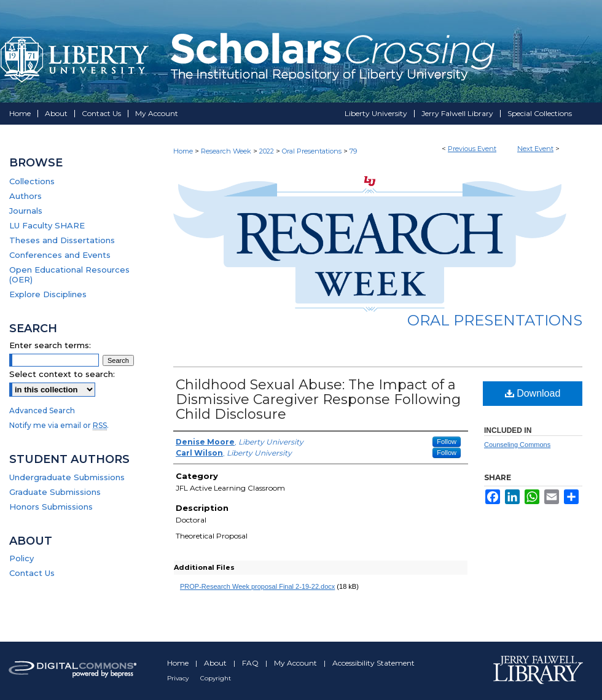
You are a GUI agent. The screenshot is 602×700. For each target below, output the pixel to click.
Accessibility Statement (373, 663)
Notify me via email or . (59, 425)
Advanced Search (42, 410)
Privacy (179, 678)
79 (353, 151)
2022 (268, 151)
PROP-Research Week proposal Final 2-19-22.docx (257, 586)
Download (533, 393)
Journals (26, 211)
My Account (296, 663)
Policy (21, 558)
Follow (447, 441)
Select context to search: (62, 374)
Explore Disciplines (48, 294)
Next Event (535, 149)
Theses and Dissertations (62, 240)
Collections (32, 181)
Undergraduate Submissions (67, 477)
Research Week (227, 151)
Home (183, 151)
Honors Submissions (51, 507)
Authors (25, 196)
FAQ (251, 663)
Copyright (216, 678)
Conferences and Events (60, 255)
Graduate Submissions (55, 492)
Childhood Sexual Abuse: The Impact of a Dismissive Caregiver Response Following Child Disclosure (318, 399)
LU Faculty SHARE (47, 225)
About (216, 663)
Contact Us (32, 573)
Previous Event (472, 149)
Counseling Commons (517, 445)
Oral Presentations (313, 151)
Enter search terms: (50, 345)
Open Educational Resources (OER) (69, 274)
